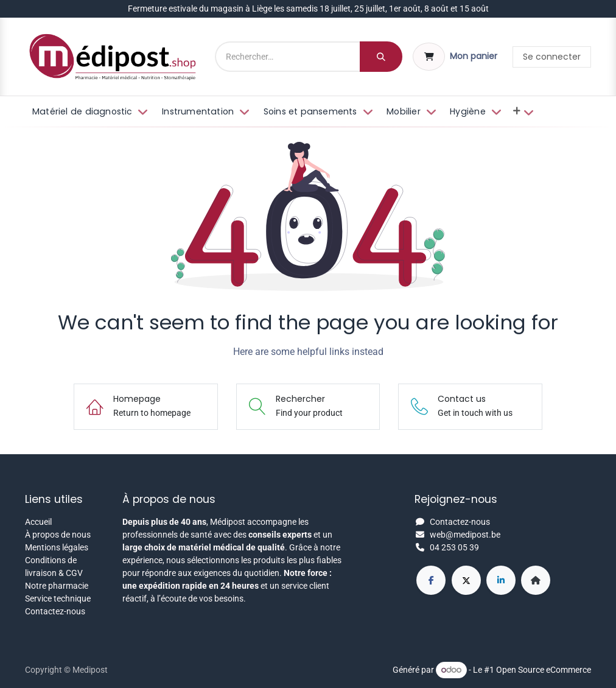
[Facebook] (431, 580)
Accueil (38, 522)
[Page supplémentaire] (536, 580)
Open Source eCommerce (544, 670)
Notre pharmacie (57, 586)
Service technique (58, 598)
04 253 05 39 (454, 547)
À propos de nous (58, 535)
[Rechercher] (381, 57)
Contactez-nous (55, 611)
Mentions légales (57, 547)
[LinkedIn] (501, 580)
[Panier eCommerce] (455, 57)
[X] (466, 580)
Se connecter (552, 57)
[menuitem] (89, 112)
